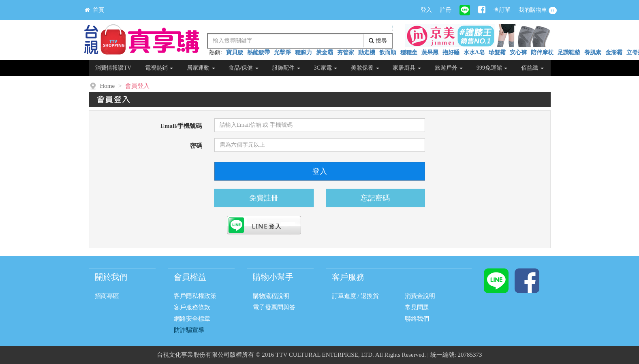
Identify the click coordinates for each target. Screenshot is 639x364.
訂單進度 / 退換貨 (356, 296)
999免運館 (492, 68)
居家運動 (201, 68)
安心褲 (518, 52)
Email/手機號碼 (181, 126)
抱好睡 (451, 52)
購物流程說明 (271, 296)
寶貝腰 (235, 52)
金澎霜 (614, 52)
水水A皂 (474, 52)
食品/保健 (243, 68)
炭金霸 (325, 52)
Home (108, 86)
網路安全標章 (192, 319)
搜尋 (378, 41)
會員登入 (137, 86)
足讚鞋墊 (569, 52)
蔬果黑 (430, 52)
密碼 (196, 146)
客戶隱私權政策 (195, 296)
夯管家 (346, 52)
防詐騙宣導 (189, 330)
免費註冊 (264, 198)
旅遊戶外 (449, 68)
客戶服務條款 (192, 307)
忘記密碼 (375, 198)
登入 (426, 10)
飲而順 (388, 52)
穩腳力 (303, 52)
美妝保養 (365, 68)
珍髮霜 (497, 52)
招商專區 (107, 296)
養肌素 (593, 52)
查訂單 (502, 10)
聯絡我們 (417, 319)
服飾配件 (286, 68)
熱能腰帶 (259, 52)
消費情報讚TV (113, 68)
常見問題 (417, 307)
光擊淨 (282, 52)
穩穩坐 (409, 52)
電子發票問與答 (274, 307)
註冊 (446, 10)
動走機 (367, 52)
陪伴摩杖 (542, 52)
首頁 (94, 10)
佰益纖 (532, 68)
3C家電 (326, 68)
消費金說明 (420, 296)
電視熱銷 (159, 68)
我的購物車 (538, 11)
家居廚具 (407, 68)
